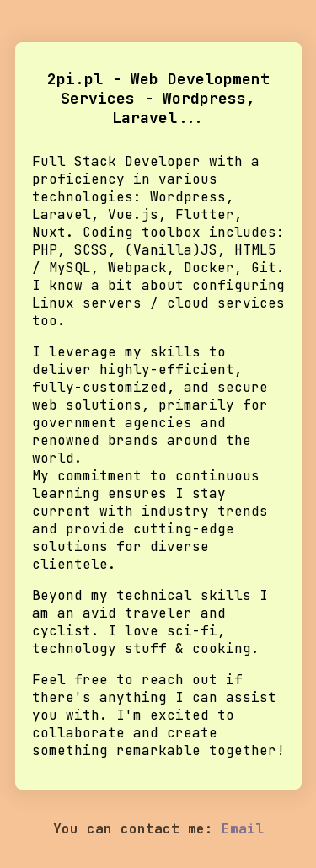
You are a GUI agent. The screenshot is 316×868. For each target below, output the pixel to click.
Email (243, 829)
